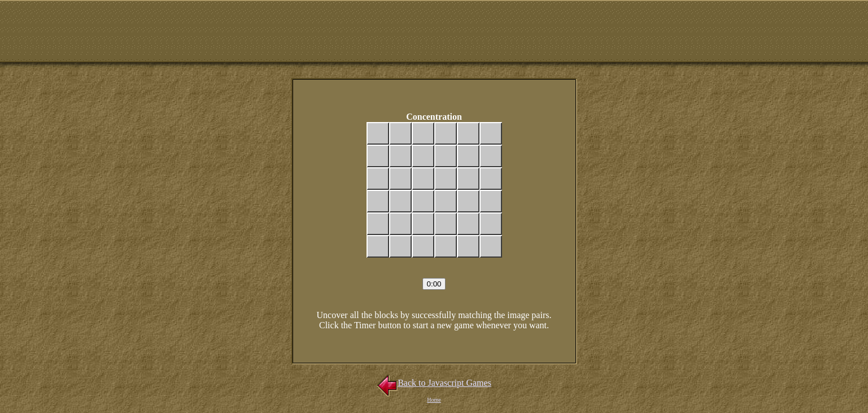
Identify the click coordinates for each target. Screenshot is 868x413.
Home (434, 400)
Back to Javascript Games (434, 383)
